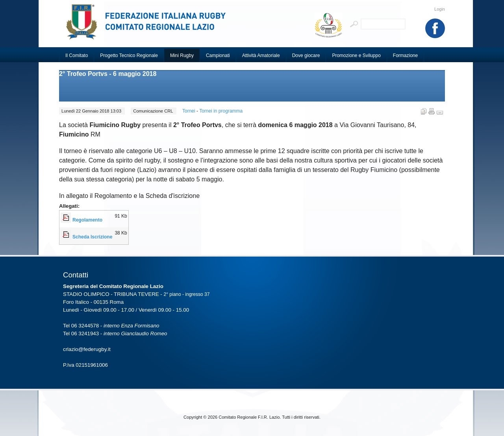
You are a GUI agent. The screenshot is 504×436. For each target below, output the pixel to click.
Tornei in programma (221, 111)
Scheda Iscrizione (92, 237)
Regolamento (87, 220)
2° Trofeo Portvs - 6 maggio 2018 (108, 74)
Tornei (189, 111)
